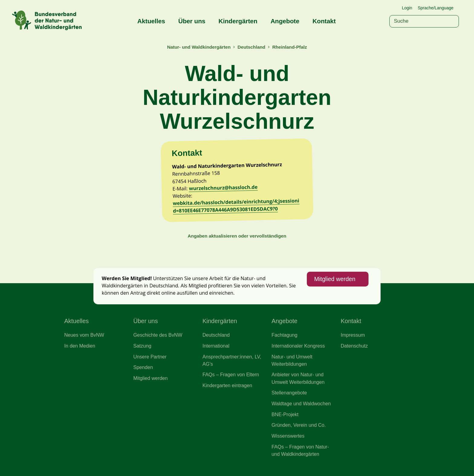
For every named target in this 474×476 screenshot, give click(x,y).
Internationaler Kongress (298, 346)
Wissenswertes (288, 436)
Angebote (285, 21)
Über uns (192, 21)
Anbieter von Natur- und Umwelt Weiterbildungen (298, 378)
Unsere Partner (150, 357)
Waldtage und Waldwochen (301, 403)
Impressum (353, 335)
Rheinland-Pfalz (290, 47)
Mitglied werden (335, 279)
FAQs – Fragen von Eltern (231, 374)
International (216, 346)
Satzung (142, 346)
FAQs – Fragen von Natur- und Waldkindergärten (300, 450)
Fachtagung (284, 335)
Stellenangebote (289, 393)
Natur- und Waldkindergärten (199, 47)
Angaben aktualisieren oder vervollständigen (237, 236)
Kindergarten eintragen (227, 385)
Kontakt (324, 21)
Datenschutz (354, 346)
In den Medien (80, 346)
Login (407, 8)
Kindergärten (238, 21)
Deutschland (252, 47)
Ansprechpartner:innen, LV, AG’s (232, 360)
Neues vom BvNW (84, 335)
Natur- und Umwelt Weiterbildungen (292, 360)
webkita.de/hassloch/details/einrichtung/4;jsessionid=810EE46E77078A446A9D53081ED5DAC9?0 (236, 206)
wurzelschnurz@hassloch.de (223, 188)
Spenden (143, 367)
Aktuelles (151, 21)
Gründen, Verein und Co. (299, 425)
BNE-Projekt (285, 414)
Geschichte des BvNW (158, 335)
